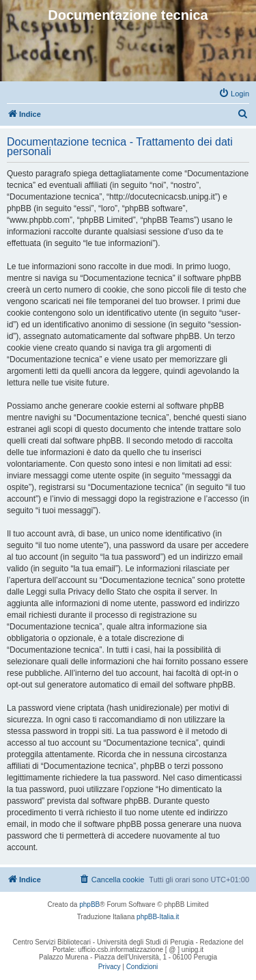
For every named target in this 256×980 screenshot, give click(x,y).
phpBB (89, 904)
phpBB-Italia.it (158, 917)
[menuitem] (234, 94)
